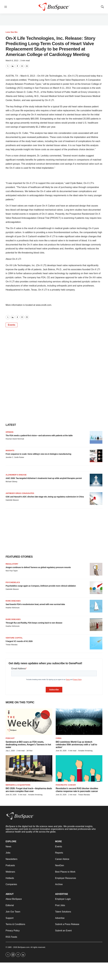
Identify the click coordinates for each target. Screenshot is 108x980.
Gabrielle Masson (12, 500)
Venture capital (14, 638)
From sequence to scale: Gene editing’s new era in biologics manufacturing (38, 454)
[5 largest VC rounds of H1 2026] (96, 643)
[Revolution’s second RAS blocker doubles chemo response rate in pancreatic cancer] (79, 768)
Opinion (9, 432)
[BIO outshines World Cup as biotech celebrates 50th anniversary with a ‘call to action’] (79, 722)
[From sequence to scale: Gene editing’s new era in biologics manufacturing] (96, 456)
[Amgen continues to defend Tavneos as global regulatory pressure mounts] (96, 569)
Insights (10, 451)
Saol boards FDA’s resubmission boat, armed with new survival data (35, 604)
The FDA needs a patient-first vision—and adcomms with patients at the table (39, 435)
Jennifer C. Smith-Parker (15, 457)
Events (12, 325)
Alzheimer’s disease (16, 475)
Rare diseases (13, 601)
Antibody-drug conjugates (20, 493)
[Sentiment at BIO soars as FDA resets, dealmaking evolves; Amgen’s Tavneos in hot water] (29, 722)
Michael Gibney (11, 482)
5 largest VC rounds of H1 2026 (19, 641)
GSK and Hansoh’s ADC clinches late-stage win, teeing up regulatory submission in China (45, 497)
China (59, 738)
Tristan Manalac (12, 645)
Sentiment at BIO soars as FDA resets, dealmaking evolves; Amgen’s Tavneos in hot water (28, 745)
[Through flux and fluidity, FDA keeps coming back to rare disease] (96, 625)
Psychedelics (13, 582)
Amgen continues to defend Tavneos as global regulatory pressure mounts (38, 567)
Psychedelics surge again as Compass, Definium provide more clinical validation (41, 586)
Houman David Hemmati (15, 439)
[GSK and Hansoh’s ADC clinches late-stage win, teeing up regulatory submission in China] (96, 499)
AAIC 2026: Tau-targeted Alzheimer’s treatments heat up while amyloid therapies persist (44, 478)
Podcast (10, 738)
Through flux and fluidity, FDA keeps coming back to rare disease (34, 623)
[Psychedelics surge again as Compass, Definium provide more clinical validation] (96, 588)
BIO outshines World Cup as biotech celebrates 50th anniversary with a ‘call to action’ (76, 745)
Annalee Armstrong (85, 751)
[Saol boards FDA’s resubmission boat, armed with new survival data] (96, 606)
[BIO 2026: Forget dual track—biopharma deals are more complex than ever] (29, 768)
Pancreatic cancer (66, 785)
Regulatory (12, 564)
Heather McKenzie (13, 608)
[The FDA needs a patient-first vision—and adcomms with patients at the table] (96, 437)
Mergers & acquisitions (18, 785)
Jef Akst (29, 751)
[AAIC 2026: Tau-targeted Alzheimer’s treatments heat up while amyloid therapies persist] (96, 480)
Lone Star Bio (12, 32)
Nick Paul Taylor (12, 571)
